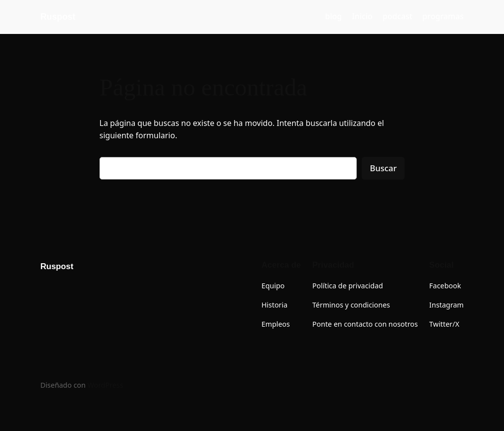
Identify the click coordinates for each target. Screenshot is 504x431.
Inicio (362, 16)
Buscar (383, 168)
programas (443, 16)
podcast (397, 16)
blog (334, 16)
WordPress (106, 385)
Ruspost (58, 17)
